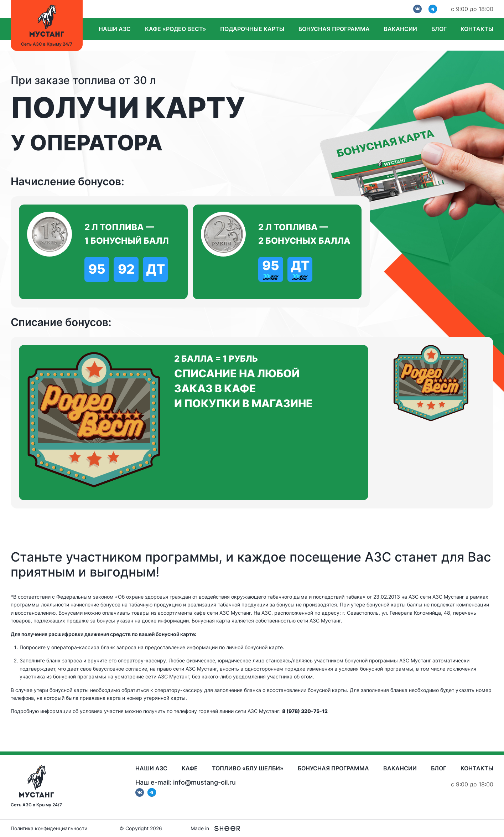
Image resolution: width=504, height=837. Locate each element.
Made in (215, 828)
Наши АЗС (115, 29)
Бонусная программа (334, 29)
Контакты (477, 29)
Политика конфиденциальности (49, 828)
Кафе (190, 768)
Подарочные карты (252, 29)
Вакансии (400, 29)
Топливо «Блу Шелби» (248, 768)
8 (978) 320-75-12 (305, 711)
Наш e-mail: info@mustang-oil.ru (186, 782)
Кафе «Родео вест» (176, 29)
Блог (439, 29)
